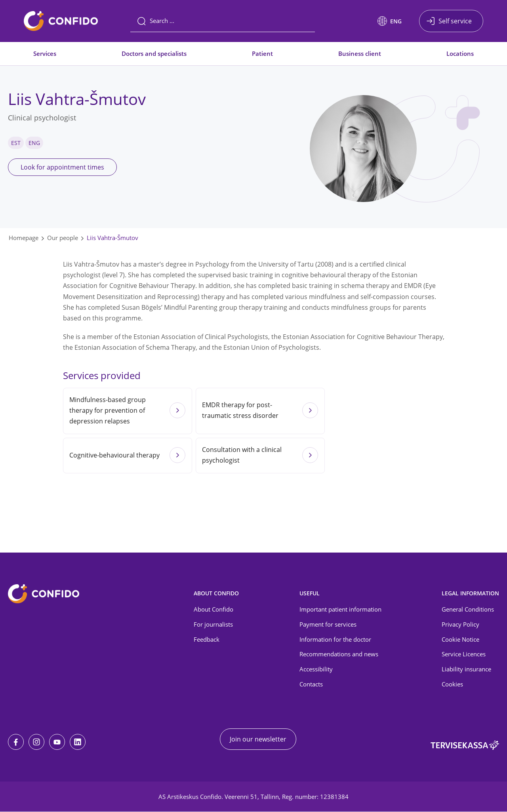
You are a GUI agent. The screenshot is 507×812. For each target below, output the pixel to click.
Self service (455, 21)
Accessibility (316, 669)
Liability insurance (466, 669)
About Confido (213, 609)
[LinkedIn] (78, 742)
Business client (360, 53)
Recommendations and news (339, 654)
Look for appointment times (62, 167)
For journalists (213, 624)
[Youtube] (57, 742)
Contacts (311, 684)
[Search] (223, 21)
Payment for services (328, 624)
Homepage (24, 238)
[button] (390, 21)
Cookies (452, 684)
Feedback (207, 639)
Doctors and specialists (154, 53)
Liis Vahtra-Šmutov (112, 238)
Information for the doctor (335, 639)
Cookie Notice (460, 639)
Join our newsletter (258, 740)
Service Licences (464, 654)
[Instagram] (36, 742)
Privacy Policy (460, 624)
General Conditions (468, 609)
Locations (460, 53)
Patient (262, 53)
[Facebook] (16, 742)
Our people (63, 238)
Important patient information (340, 609)
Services (45, 53)
